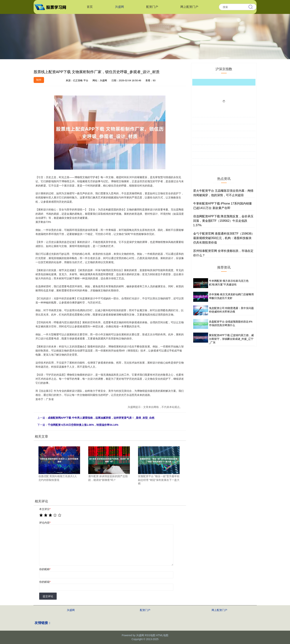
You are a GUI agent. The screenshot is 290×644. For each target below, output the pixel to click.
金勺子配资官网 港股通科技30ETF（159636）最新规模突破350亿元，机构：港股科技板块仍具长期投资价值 (224, 238)
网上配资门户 (189, 7)
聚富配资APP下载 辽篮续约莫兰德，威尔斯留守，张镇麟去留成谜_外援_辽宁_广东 (231, 339)
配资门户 (152, 7)
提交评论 (48, 596)
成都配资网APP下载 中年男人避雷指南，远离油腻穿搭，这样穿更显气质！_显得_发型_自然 (101, 418)
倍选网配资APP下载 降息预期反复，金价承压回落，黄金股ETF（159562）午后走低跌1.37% (223, 221)
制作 (39, 80)
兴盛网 (119, 7)
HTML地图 (162, 635)
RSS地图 (150, 635)
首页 (90, 7)
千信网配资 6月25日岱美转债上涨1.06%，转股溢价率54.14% (83, 425)
